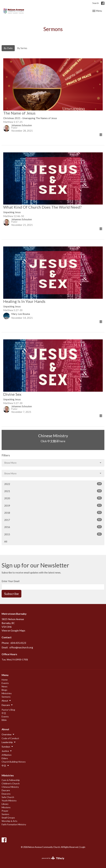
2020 (53, 498)
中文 (4, 713)
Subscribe (11, 594)
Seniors (5, 814)
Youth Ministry (9, 800)
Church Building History (14, 762)
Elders (5, 758)
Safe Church (8, 797)
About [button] (6, 701)
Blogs (4, 690)
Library (5, 804)
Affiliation (7, 755)
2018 (53, 513)
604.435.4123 (18, 643)
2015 (53, 534)
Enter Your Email (11, 581)
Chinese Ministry (10, 787)
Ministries (7, 693)
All (6, 541)
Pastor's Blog (8, 710)
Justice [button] (7, 751)
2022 (53, 484)
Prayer (5, 811)
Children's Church (11, 783)
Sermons (6, 697)
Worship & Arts (9, 821)
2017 (53, 520)
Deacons (6, 794)
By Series (22, 48)
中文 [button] (6, 766)
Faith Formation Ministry (14, 824)
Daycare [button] (7, 705)
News (5, 686)
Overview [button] (8, 734)
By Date (8, 48)
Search (96, 3)
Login (83, 847)
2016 (53, 527)
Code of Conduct (10, 738)
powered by (53, 858)
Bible (4, 720)
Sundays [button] (8, 747)
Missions (6, 807)
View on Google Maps (13, 630)
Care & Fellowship (11, 780)
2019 (53, 505)
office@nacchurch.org (21, 647)
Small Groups (8, 818)
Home (5, 680)
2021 (53, 491)
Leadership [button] (9, 742)
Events (5, 683)
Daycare (6, 790)
